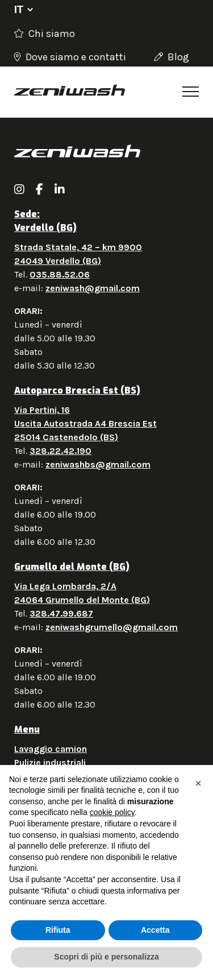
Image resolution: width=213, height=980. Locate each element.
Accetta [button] (155, 930)
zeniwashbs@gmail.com (98, 464)
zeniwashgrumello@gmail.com (112, 627)
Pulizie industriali (50, 762)
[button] (198, 783)
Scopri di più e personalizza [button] (106, 957)
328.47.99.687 (61, 613)
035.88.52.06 (60, 274)
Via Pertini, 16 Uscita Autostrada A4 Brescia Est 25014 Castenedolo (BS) (85, 423)
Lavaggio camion (51, 749)
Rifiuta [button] (58, 930)
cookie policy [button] (112, 812)
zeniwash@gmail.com (93, 288)
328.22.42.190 (60, 451)
